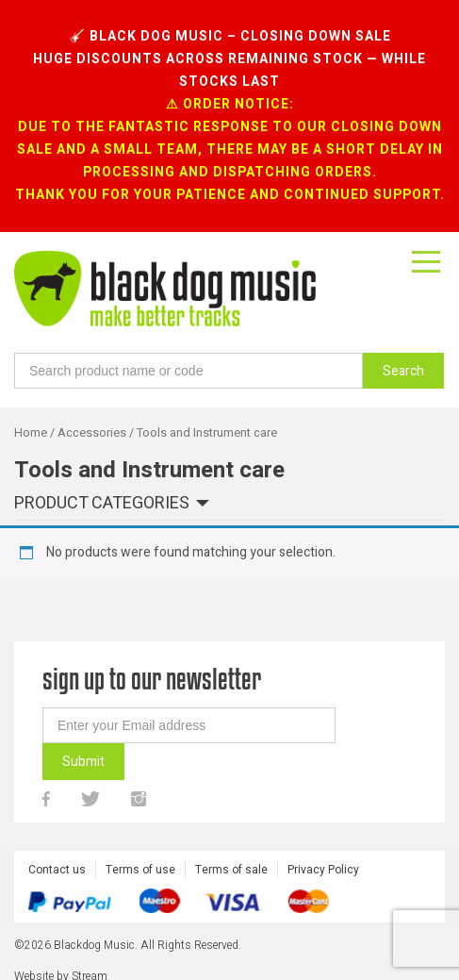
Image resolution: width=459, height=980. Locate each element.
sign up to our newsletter (152, 679)
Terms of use (140, 870)
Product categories (102, 504)
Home (31, 433)
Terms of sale (231, 870)
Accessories (92, 433)
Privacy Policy (323, 870)
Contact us (57, 870)
